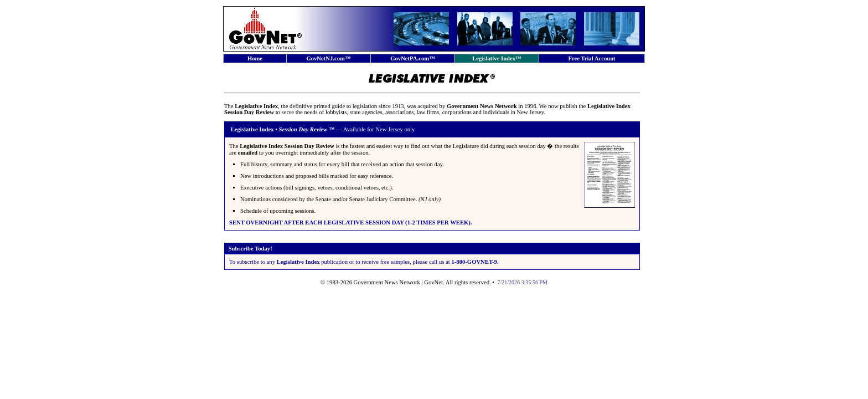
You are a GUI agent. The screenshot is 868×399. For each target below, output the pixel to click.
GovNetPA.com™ (413, 58)
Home (255, 58)
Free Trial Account (591, 58)
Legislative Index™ (497, 58)
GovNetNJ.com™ (328, 58)
